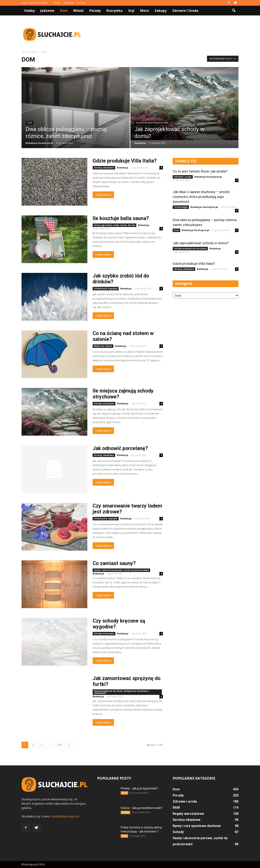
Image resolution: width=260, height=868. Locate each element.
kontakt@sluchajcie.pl (65, 816)
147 (59, 745)
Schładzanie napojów (106, 289)
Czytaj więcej (103, 195)
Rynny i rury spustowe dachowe (197, 826)
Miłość (79, 11)
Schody (178, 832)
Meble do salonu (103, 346)
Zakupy (161, 11)
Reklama (69, 3)
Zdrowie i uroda (185, 11)
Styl (131, 11)
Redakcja (140, 143)
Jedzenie (47, 11)
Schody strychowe (104, 404)
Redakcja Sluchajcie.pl (39, 143)
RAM (176, 808)
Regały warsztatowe (188, 814)
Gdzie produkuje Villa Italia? (125, 161)
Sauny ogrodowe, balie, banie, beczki (114, 225)
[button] (234, 11)
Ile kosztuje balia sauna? (121, 218)
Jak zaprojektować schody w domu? (201, 243)
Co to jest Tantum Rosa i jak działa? (200, 171)
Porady (95, 11)
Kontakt (81, 3)
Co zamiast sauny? (114, 563)
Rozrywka (114, 11)
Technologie (181, 207)
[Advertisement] (165, 34)
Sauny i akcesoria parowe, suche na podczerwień (121, 570)
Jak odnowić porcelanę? (120, 448)
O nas (57, 3)
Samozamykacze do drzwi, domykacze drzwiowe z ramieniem (122, 692)
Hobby (30, 11)
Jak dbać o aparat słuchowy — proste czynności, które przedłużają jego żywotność (201, 197)
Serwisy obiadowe (104, 168)
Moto (145, 11)
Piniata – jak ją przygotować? (139, 788)
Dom (64, 11)
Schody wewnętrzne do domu (152, 123)
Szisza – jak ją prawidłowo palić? (142, 808)
